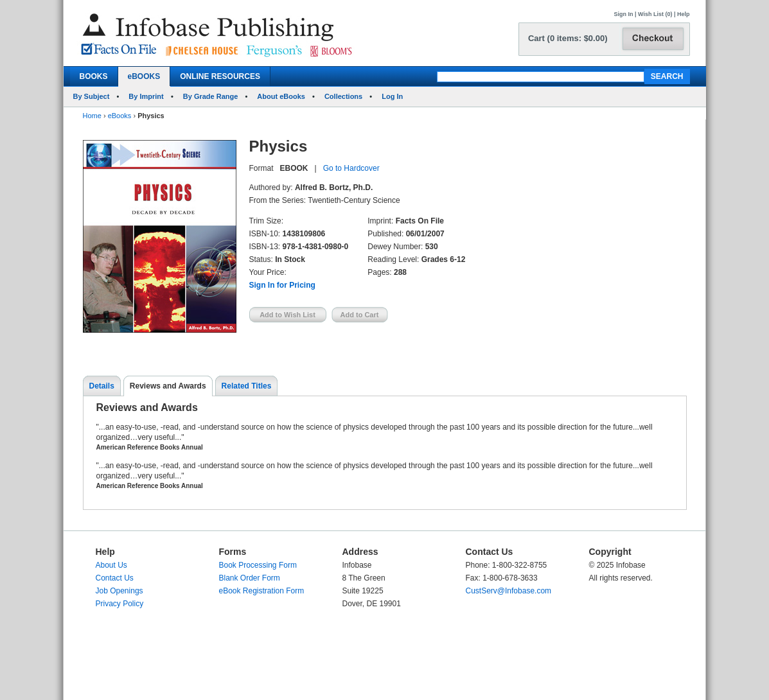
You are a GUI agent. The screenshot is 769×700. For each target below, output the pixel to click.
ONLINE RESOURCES (220, 76)
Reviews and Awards (168, 386)
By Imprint (146, 96)
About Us (111, 565)
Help (684, 14)
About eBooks (281, 96)
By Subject (92, 96)
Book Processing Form (258, 565)
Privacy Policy (120, 604)
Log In (392, 96)
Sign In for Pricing (282, 285)
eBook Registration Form (262, 591)
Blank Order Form (250, 578)
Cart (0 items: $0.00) (568, 38)
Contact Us (115, 578)
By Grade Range (211, 96)
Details (102, 386)
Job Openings (119, 591)
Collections (343, 96)
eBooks (120, 116)
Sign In (624, 14)
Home (92, 116)
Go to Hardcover (351, 168)
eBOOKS (144, 76)
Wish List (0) (655, 14)
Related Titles (247, 386)
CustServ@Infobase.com (509, 591)
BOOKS (94, 76)
